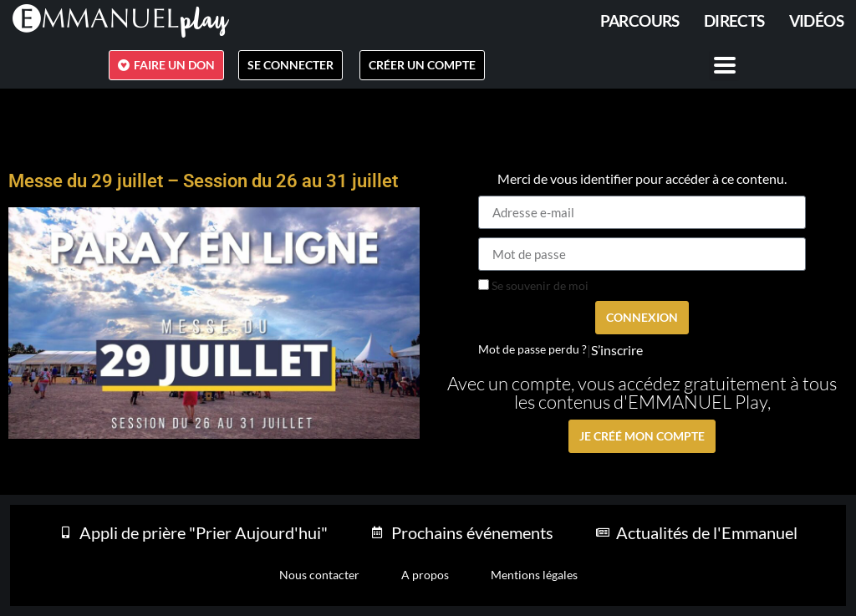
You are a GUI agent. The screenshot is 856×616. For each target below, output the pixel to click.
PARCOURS (640, 20)
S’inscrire (617, 350)
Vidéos (816, 20)
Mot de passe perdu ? (532, 349)
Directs (734, 20)
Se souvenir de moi (533, 286)
